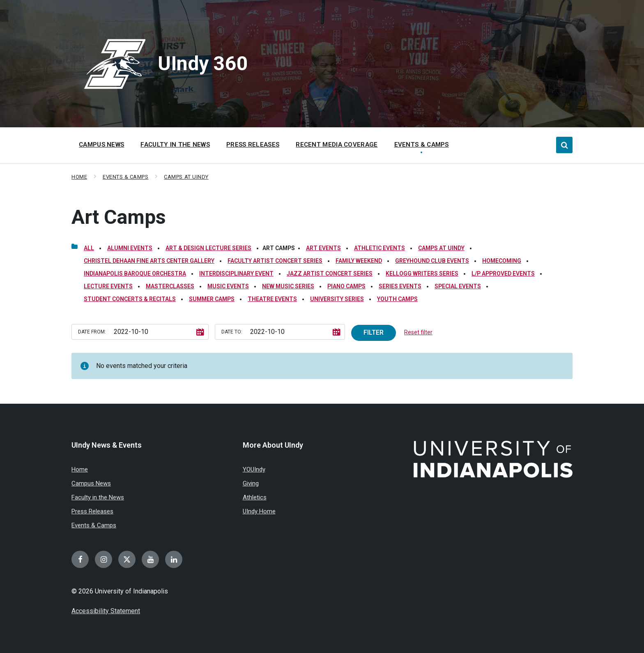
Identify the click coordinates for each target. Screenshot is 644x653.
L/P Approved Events (503, 274)
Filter (374, 332)
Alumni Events (130, 248)
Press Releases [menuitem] (253, 145)
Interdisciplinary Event (236, 274)
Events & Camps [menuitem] (422, 145)
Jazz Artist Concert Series (330, 274)
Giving (251, 483)
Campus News (91, 483)
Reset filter (418, 332)
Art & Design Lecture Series (208, 248)
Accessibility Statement (106, 611)
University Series (337, 299)
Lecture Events (108, 286)
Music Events (228, 286)
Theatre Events (272, 299)
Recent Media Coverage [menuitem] (337, 145)
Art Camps (119, 217)
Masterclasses (170, 286)
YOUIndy (254, 469)
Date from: (92, 332)
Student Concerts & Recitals (130, 299)
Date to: (232, 332)
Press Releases (92, 511)
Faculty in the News (98, 497)
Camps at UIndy (186, 177)
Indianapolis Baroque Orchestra (135, 274)
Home (79, 177)
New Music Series (288, 286)
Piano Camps (346, 286)
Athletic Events (379, 248)
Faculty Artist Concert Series (275, 261)
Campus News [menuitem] (101, 145)
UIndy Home (259, 511)
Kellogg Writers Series (422, 274)
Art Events (323, 248)
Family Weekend (359, 261)
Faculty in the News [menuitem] (175, 145)
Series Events (400, 286)
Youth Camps (397, 299)
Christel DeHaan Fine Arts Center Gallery (149, 261)
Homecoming (502, 261)
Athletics (255, 497)
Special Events (458, 286)
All (89, 248)
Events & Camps (125, 177)
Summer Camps (212, 299)
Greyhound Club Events (432, 261)
